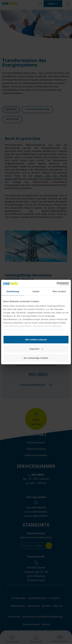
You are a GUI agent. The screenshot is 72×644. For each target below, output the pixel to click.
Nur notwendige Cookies (36, 358)
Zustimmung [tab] (13, 291)
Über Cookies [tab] (59, 291)
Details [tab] (36, 291)
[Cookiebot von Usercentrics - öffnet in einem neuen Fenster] (57, 284)
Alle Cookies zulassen (36, 340)
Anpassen (36, 349)
